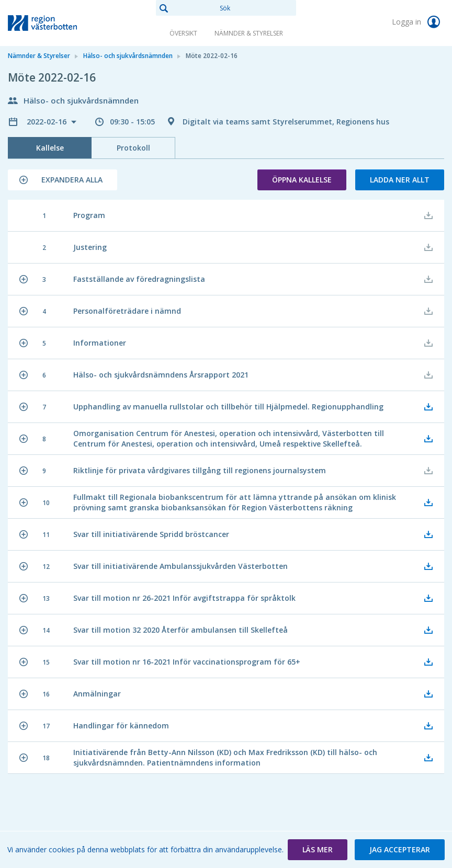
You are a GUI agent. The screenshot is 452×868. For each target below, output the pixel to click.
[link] (60, 23)
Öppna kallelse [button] (302, 180)
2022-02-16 (48, 122)
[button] (63, 180)
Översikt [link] (183, 33)
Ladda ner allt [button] (400, 180)
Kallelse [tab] (50, 148)
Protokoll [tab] (133, 148)
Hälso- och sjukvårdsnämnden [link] (128, 56)
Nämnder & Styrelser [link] (249, 33)
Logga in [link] (418, 22)
